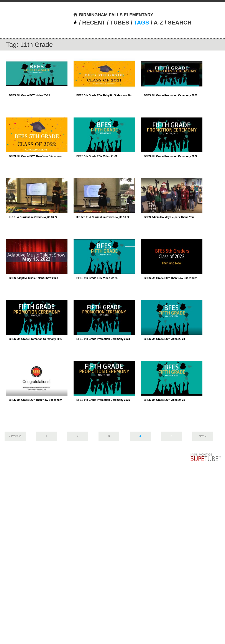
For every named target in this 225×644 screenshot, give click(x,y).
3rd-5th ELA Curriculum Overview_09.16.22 (103, 217)
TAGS (141, 23)
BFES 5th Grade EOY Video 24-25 (164, 400)
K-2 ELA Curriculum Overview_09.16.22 (33, 217)
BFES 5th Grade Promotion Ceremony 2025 (103, 400)
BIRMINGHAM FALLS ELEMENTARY (113, 15)
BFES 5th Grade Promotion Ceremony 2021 (171, 95)
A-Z (158, 23)
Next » (203, 436)
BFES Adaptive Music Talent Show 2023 (33, 278)
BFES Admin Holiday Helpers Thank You (169, 217)
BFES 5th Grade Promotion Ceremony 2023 (36, 339)
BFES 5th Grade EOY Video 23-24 (164, 339)
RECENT (94, 23)
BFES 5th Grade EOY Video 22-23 (97, 278)
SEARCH (180, 23)
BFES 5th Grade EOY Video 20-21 (30, 95)
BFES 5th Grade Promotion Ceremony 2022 (171, 156)
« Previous (15, 436)
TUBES (120, 23)
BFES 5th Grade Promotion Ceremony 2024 (103, 339)
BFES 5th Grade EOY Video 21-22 (97, 156)
